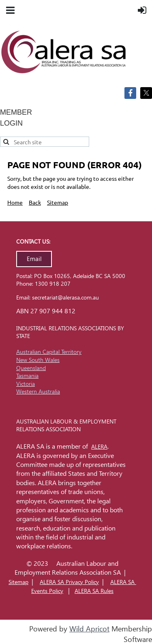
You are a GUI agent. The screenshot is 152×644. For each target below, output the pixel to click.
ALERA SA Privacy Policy (69, 582)
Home (15, 202)
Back (35, 202)
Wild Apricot (89, 629)
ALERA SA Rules (94, 591)
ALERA (99, 446)
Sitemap (58, 202)
